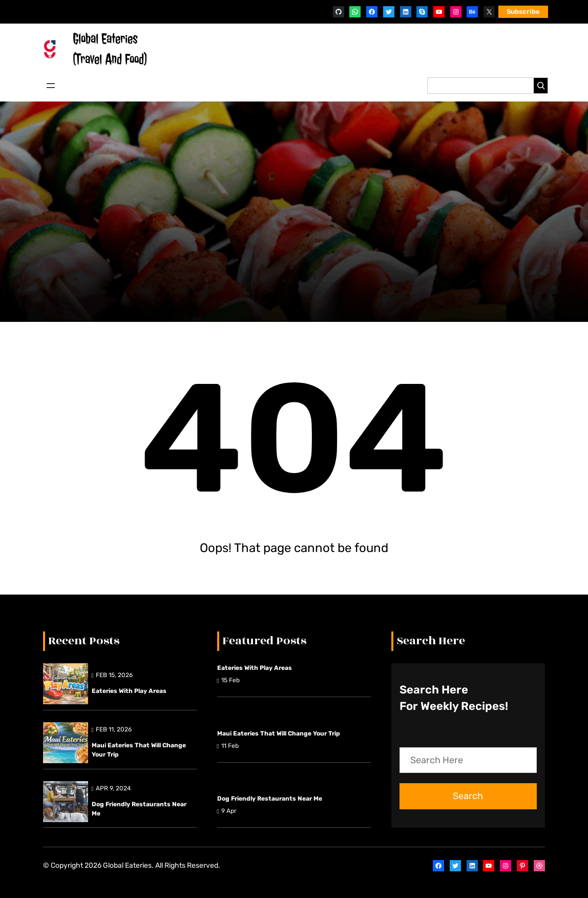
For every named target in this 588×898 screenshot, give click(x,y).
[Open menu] (51, 86)
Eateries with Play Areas (129, 691)
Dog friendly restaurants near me (139, 809)
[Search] (541, 86)
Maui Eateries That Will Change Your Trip (139, 750)
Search (468, 796)
